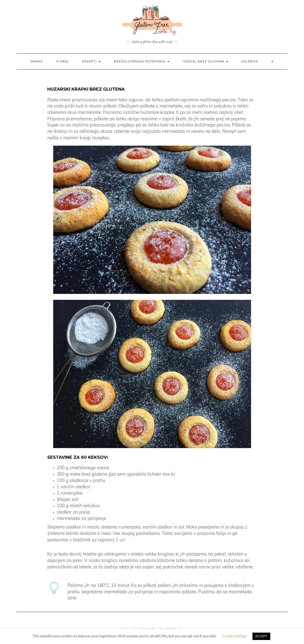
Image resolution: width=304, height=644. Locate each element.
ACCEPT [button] (261, 636)
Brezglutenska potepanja (142, 61)
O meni (63, 61)
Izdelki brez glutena (205, 61)
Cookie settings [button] (234, 636)
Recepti (91, 61)
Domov (37, 61)
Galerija (250, 61)
